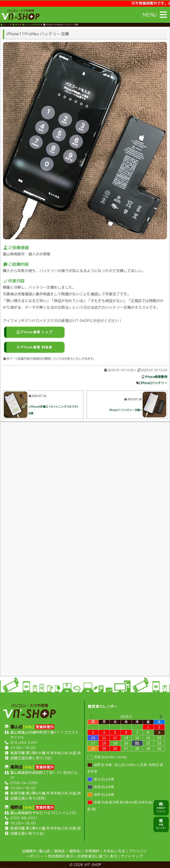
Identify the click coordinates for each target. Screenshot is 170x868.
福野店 (75, 851)
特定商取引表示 (61, 856)
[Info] (28, 727)
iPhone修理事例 (156, 378)
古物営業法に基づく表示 (97, 856)
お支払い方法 (114, 851)
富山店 (44, 851)
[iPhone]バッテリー (153, 384)
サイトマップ (132, 856)
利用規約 (92, 851)
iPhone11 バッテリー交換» (125, 411)
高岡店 (60, 851)
